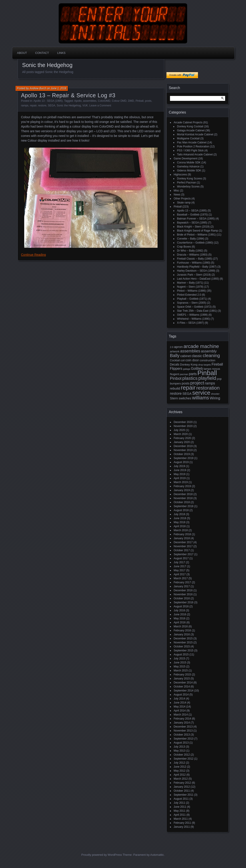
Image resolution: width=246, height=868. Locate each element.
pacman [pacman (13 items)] (184, 374)
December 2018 (183, 494)
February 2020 (182, 438)
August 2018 (181, 510)
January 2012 (182, 787)
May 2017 (180, 570)
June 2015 (180, 663)
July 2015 (179, 659)
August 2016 (181, 606)
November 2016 (183, 594)
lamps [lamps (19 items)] (207, 369)
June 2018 (180, 518)
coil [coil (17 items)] (183, 360)
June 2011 (180, 807)
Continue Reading (34, 255)
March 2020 (181, 434)
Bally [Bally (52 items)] (175, 356)
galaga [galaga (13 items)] (187, 369)
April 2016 (180, 622)
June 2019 (180, 470)
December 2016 (183, 590)
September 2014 (184, 691)
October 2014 (182, 687)
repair (33, 106)
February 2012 (182, 783)
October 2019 (182, 454)
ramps (25, 106)
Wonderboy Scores (188, 187)
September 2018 (184, 506)
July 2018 (179, 514)
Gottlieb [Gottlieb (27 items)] (197, 369)
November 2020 (183, 426)
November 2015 (183, 642)
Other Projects (182, 199)
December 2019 (183, 446)
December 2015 (183, 638)
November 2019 (183, 450)
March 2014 (181, 715)
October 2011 (182, 791)
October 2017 (182, 550)
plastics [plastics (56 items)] (190, 378)
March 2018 (181, 530)
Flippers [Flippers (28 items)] (176, 369)
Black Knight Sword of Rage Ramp (198, 231)
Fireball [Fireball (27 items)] (217, 364)
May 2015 (180, 667)
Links (61, 53)
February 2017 (182, 582)
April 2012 (180, 775)
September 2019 (184, 458)
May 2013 (180, 751)
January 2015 (182, 679)
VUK (85, 106)
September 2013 (184, 739)
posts (148, 101)
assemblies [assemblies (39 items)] (190, 351)
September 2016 (184, 602)
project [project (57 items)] (197, 383)
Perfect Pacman (187, 183)
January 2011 (182, 827)
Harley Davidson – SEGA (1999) (196, 271)
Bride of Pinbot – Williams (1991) (197, 235)
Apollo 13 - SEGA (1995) (48, 101)
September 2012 (184, 759)
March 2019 (181, 482)
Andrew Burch (38, 88)
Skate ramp (184, 203)
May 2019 (180, 474)
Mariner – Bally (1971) (190, 283)
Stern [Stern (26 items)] (174, 398)
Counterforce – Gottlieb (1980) (195, 243)
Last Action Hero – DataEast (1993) (198, 279)
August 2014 (181, 695)
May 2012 (180, 771)
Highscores (180, 175)
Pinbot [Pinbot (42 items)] (176, 378)
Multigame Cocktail (188, 138)
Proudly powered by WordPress (102, 855)
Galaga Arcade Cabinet (191, 130)
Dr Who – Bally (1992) (190, 251)
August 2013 (181, 743)
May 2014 (180, 707)
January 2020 (182, 442)
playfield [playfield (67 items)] (207, 378)
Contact (42, 53)
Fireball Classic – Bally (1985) (195, 259)
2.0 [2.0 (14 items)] (172, 347)
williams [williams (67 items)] (200, 398)
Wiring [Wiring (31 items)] (215, 398)
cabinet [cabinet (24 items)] (186, 356)
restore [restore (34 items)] (176, 393)
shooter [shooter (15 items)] (215, 394)
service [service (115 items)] (201, 393)
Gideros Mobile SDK (189, 171)
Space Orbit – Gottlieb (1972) (194, 307)
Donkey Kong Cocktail (190, 126)
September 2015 (184, 650)
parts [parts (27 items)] (193, 374)
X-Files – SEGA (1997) (191, 323)
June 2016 (180, 614)
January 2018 (182, 538)
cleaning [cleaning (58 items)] (211, 355)
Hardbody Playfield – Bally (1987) (197, 267)
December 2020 (183, 422)
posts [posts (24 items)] (186, 383)
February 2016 (182, 630)
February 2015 (182, 675)
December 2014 (183, 683)
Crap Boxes (184, 247)
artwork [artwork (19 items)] (175, 351)
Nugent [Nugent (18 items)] (175, 374)
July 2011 (179, 803)
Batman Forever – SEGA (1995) (196, 219)
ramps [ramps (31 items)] (210, 383)
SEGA (51, 106)
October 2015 (182, 646)
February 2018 (182, 534)
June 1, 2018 (59, 88)
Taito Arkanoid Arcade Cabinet (195, 154)
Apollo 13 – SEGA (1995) (192, 211)
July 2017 (179, 562)
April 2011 (180, 815)
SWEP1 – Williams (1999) (192, 315)
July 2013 (179, 747)
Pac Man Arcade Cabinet (192, 142)
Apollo (78, 101)
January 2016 (182, 634)
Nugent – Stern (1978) (190, 287)
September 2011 (184, 795)
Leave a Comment (100, 106)
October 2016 (182, 598)
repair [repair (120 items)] (188, 388)
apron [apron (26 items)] (178, 347)
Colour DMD (119, 101)
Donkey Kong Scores (190, 179)
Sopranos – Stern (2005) (192, 303)
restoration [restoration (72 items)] (208, 388)
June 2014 (180, 703)
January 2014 (182, 723)
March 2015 (181, 671)
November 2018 (183, 498)
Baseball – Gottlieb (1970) (193, 215)
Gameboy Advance (188, 167)
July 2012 (179, 763)
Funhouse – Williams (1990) (194, 263)
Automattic (157, 855)
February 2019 (182, 486)
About (22, 53)
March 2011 (181, 819)
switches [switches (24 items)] (185, 398)
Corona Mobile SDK (189, 163)
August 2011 (181, 799)
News (177, 195)
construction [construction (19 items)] (207, 360)
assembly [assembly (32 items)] (209, 351)
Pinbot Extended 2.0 (189, 295)
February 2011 (182, 823)
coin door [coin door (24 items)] (192, 360)
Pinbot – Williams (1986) (192, 291)
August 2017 (181, 558)
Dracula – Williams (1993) (192, 255)
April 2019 (180, 478)
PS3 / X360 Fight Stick (190, 150)
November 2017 (183, 546)
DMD (131, 101)
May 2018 (180, 522)
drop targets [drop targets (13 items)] (205, 365)
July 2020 (179, 430)
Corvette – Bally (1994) (191, 239)
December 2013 (183, 727)
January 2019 (182, 490)
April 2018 (180, 526)
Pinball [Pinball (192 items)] (207, 373)
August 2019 (181, 462)
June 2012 (180, 767)
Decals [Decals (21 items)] (175, 365)
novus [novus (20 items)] (216, 369)
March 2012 (181, 779)
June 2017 (180, 566)
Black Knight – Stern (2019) (193, 227)
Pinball (140, 101)
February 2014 (182, 719)
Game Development (186, 159)
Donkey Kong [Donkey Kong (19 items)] (189, 365)
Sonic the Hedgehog (69, 106)
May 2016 (180, 618)
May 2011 (180, 811)
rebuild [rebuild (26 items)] (175, 388)
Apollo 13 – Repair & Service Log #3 (68, 95)
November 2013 (183, 731)
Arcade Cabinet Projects (188, 122)
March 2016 (181, 626)
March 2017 (181, 578)
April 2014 (180, 711)
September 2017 (184, 554)
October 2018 (182, 502)
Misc (177, 191)
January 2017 (182, 586)
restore (42, 106)
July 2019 (179, 466)
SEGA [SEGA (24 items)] (187, 394)
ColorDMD (104, 101)
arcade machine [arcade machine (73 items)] (201, 346)
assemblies (90, 101)
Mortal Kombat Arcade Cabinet (195, 134)
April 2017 (180, 574)
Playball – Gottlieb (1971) (192, 299)
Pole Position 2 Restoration (193, 146)
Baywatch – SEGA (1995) (192, 223)
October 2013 (182, 735)
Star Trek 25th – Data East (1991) (197, 311)
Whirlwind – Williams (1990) (194, 319)
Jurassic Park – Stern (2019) (194, 275)
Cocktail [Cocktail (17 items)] (175, 360)
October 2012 (182, 755)
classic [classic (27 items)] (197, 356)
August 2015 (181, 655)
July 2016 (179, 610)
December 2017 (183, 542)
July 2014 (179, 699)
